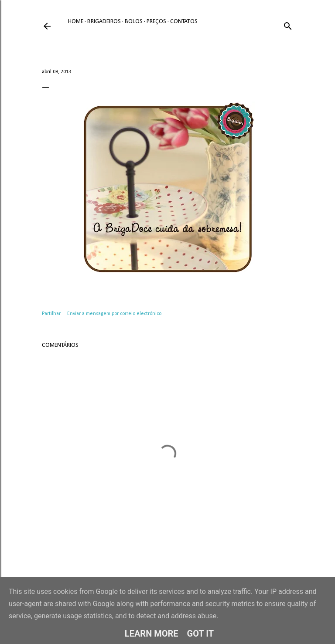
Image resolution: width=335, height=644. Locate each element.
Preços (156, 22)
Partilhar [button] (51, 314)
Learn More (152, 634)
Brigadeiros (104, 22)
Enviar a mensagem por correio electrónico (114, 314)
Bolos (134, 22)
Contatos (184, 22)
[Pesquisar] (288, 25)
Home (76, 22)
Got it (201, 634)
